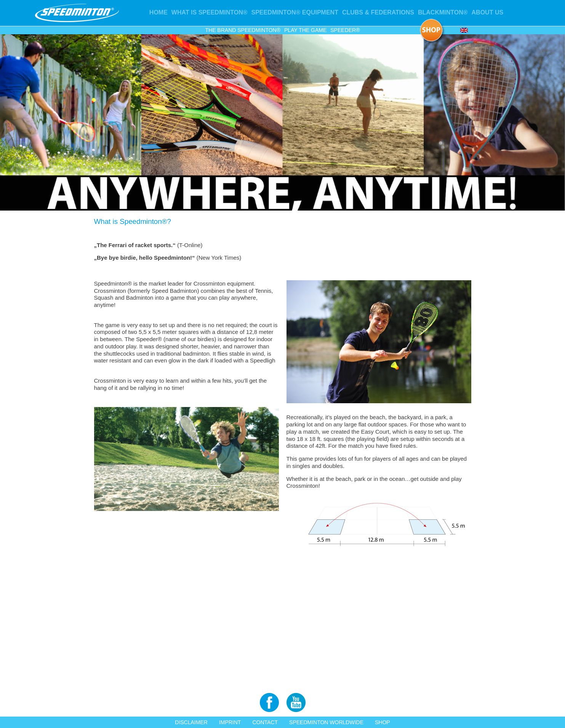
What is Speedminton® (210, 12)
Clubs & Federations (378, 12)
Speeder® (345, 30)
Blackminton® (443, 12)
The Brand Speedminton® (243, 30)
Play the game (305, 30)
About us (488, 12)
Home (158, 12)
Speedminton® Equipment (295, 12)
